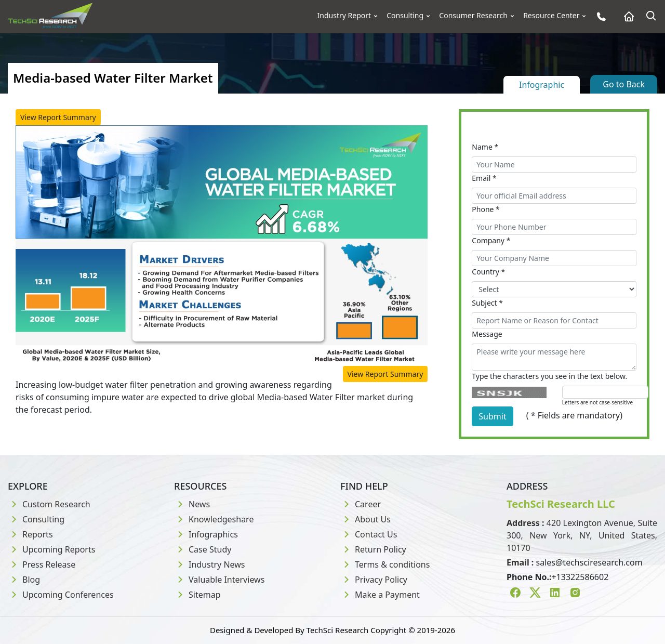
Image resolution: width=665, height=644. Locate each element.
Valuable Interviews (219, 580)
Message (487, 334)
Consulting (405, 16)
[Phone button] (599, 16)
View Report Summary (58, 117)
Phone (486, 209)
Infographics (206, 534)
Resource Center (551, 16)
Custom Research (49, 504)
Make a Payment (380, 595)
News (192, 504)
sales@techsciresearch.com (589, 562)
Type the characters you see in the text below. (549, 376)
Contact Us (369, 534)
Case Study (203, 549)
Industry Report (344, 16)
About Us (365, 519)
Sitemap (197, 595)
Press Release (42, 564)
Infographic (542, 85)
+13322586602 (580, 577)
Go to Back (624, 84)
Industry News (210, 564)
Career (361, 504)
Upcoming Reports (51, 549)
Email (484, 178)
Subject (487, 303)
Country (488, 272)
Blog (24, 580)
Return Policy (373, 549)
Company (491, 240)
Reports (30, 534)
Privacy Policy (374, 580)
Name (485, 147)
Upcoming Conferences (61, 595)
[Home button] (626, 16)
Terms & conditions (385, 564)
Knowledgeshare (214, 519)
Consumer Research (473, 16)
